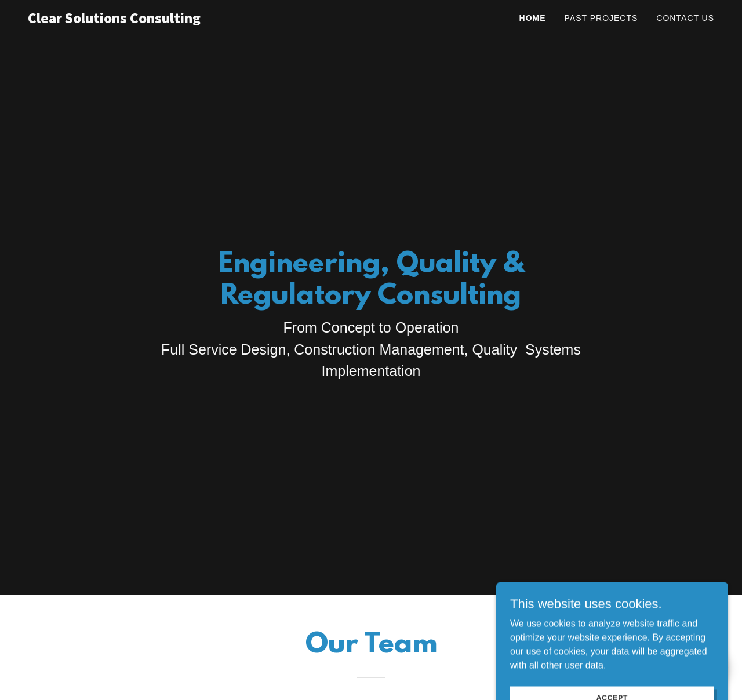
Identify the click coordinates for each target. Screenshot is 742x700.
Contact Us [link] (685, 18)
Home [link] (533, 18)
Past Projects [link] (601, 18)
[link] (132, 20)
